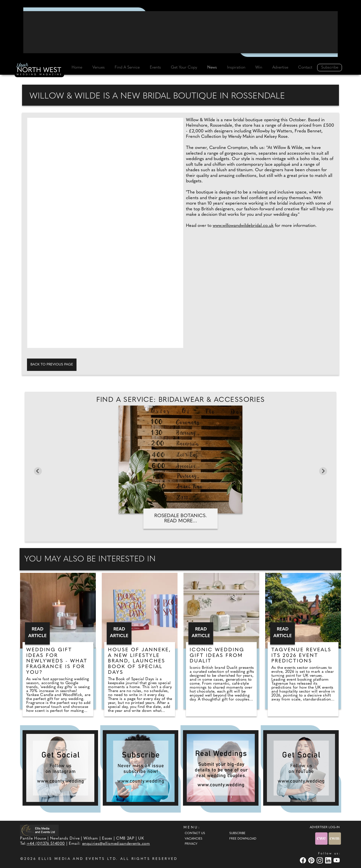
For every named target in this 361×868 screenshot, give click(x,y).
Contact (305, 68)
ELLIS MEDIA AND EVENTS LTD (77, 859)
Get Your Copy (184, 68)
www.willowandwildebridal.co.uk (243, 226)
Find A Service (127, 68)
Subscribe (330, 68)
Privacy (191, 844)
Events (155, 68)
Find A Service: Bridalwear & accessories (181, 400)
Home (77, 68)
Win (259, 68)
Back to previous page (52, 365)
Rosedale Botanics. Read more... (181, 518)
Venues (99, 68)
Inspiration (236, 68)
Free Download (243, 839)
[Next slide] (323, 471)
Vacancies (193, 839)
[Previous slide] (38, 471)
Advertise (280, 68)
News (212, 68)
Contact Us (195, 833)
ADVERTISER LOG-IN (325, 827)
